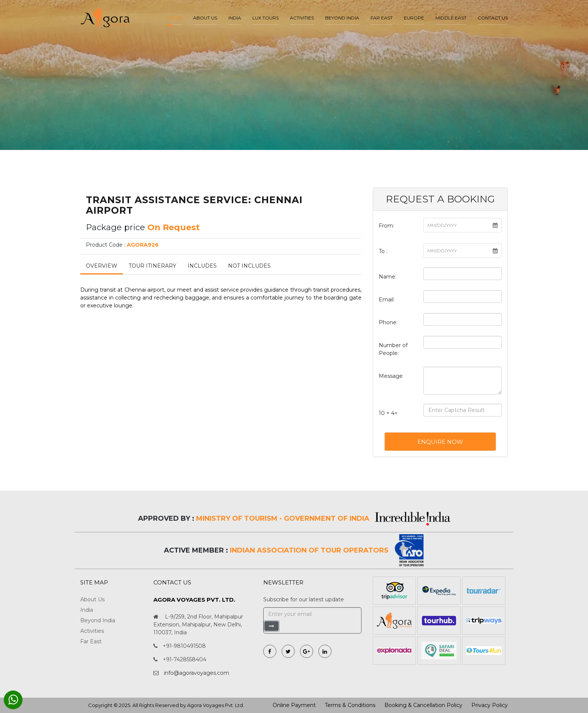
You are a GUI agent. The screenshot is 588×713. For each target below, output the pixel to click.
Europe (414, 18)
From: (386, 226)
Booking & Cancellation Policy (423, 705)
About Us (92, 599)
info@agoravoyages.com (196, 673)
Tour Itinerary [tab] (152, 266)
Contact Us (493, 18)
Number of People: (393, 349)
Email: (387, 300)
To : (383, 251)
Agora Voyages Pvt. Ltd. (216, 705)
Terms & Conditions (350, 705)
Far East (382, 18)
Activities (302, 18)
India (235, 18)
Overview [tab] (102, 266)
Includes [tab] (202, 266)
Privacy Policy (490, 705)
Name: (388, 277)
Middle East (451, 18)
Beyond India (342, 18)
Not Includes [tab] (249, 266)
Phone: (388, 322)
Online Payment (294, 705)
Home (175, 18)
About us (205, 18)
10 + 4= (388, 413)
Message (391, 376)
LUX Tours (265, 18)
